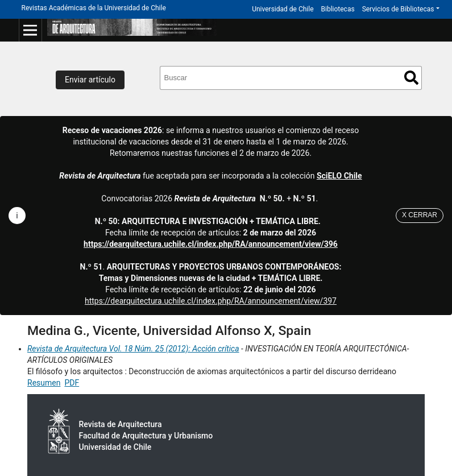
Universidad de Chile (283, 9)
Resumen (44, 383)
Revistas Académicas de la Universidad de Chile (94, 8)
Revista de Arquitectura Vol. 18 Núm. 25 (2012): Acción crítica (133, 349)
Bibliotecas (338, 9)
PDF (72, 383)
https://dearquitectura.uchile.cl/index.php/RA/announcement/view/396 (211, 244)
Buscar (411, 78)
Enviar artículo (90, 80)
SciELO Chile (339, 176)
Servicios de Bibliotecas (398, 9)
